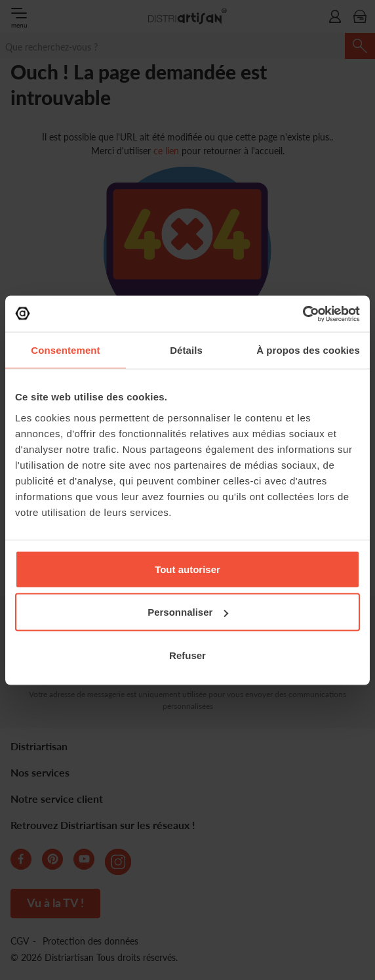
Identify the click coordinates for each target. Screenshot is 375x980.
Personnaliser (188, 612)
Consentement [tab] (65, 350)
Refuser (187, 655)
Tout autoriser (187, 569)
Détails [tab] (186, 350)
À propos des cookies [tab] (308, 350)
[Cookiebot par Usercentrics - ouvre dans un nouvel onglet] (303, 314)
